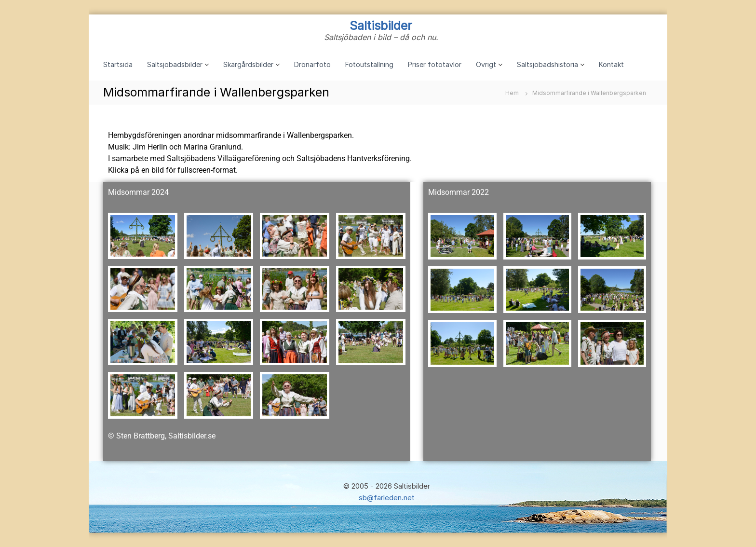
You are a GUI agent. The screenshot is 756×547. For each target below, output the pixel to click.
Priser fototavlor (435, 64)
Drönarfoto (312, 64)
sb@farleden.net (387, 498)
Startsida (118, 64)
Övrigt (486, 64)
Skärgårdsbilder (248, 64)
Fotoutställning (369, 64)
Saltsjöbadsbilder (175, 64)
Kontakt (611, 64)
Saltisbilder (381, 26)
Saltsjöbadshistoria (547, 64)
